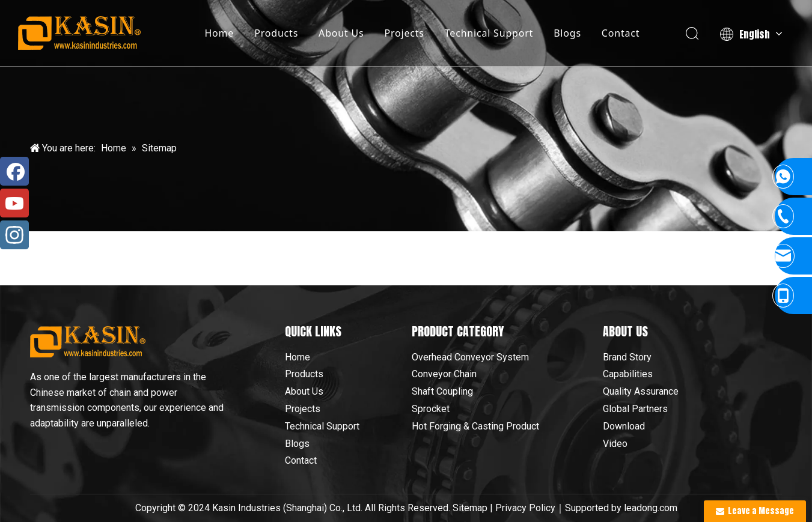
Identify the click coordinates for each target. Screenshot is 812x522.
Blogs (567, 33)
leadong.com (651, 508)
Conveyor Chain (444, 374)
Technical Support (489, 33)
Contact (621, 33)
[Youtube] (14, 203)
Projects (404, 33)
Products (276, 33)
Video (615, 444)
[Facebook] (14, 171)
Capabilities (628, 374)
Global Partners (635, 409)
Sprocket (431, 409)
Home (219, 33)
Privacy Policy (525, 508)
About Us (341, 33)
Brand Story (627, 357)
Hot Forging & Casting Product (475, 426)
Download (624, 426)
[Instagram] (14, 235)
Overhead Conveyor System (470, 357)
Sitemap (470, 508)
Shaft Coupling (442, 391)
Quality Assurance (641, 391)
